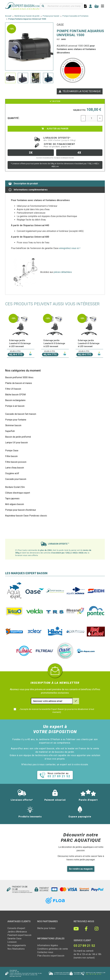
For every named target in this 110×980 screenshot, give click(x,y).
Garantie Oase (14, 939)
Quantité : (14, 118)
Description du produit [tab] (23, 184)
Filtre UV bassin (13, 389)
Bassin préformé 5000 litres (19, 377)
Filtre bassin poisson (16, 462)
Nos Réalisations (16, 949)
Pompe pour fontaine (16, 420)
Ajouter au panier (55, 129)
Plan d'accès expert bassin (51, 956)
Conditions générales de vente (53, 949)
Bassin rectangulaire (15, 400)
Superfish (10, 431)
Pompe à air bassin (15, 406)
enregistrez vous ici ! (70, 248)
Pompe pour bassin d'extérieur (21, 510)
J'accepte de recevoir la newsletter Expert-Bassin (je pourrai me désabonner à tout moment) (57, 711)
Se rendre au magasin (81, 869)
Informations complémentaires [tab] (28, 190)
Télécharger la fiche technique (80, 91)
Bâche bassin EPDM (15, 395)
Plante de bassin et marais (19, 383)
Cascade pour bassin (16, 479)
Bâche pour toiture (46, 928)
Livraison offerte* (60, 139)
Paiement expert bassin (19, 935)
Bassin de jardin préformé (18, 437)
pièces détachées (63, 272)
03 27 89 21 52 (95, 974)
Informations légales (48, 945)
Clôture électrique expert (18, 493)
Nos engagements (17, 945)
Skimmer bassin (13, 425)
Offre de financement (60, 145)
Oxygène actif (12, 473)
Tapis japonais (12, 498)
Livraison (12, 942)
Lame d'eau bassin (15, 468)
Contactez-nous (45, 952)
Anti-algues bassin (15, 504)
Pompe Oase (12, 451)
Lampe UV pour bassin (16, 443)
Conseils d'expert (16, 928)
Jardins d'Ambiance (17, 932)
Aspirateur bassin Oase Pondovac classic (26, 516)
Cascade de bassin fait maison (21, 414)
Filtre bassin (11, 456)
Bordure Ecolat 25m (15, 487)
